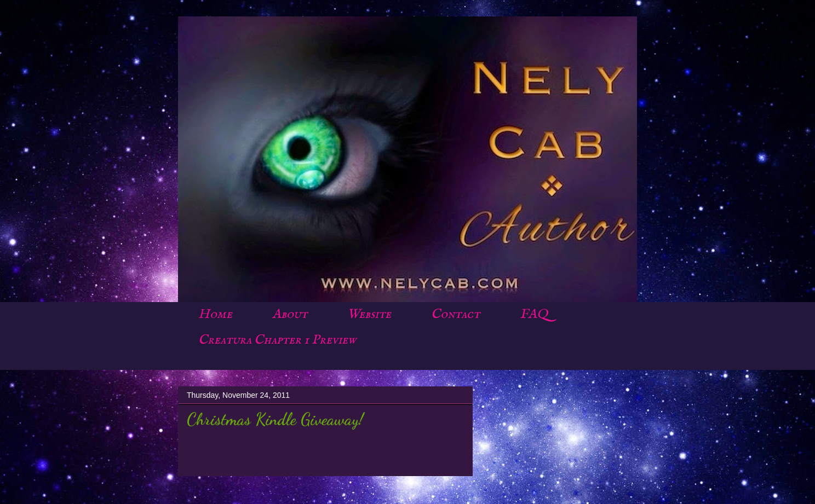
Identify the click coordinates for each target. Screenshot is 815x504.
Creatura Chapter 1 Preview (277, 340)
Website (369, 314)
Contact (455, 314)
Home (215, 314)
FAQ (534, 314)
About (290, 314)
